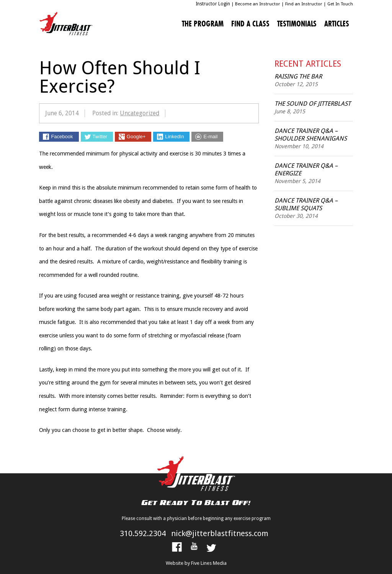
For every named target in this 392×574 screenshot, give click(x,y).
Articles (337, 24)
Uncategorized (140, 113)
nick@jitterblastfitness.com (220, 533)
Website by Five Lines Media (196, 563)
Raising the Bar (298, 76)
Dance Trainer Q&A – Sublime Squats (306, 204)
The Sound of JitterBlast (313, 104)
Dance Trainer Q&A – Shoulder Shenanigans (311, 135)
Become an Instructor (258, 4)
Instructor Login (213, 4)
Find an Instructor (304, 4)
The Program (203, 24)
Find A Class (250, 24)
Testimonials (297, 24)
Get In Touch (340, 4)
